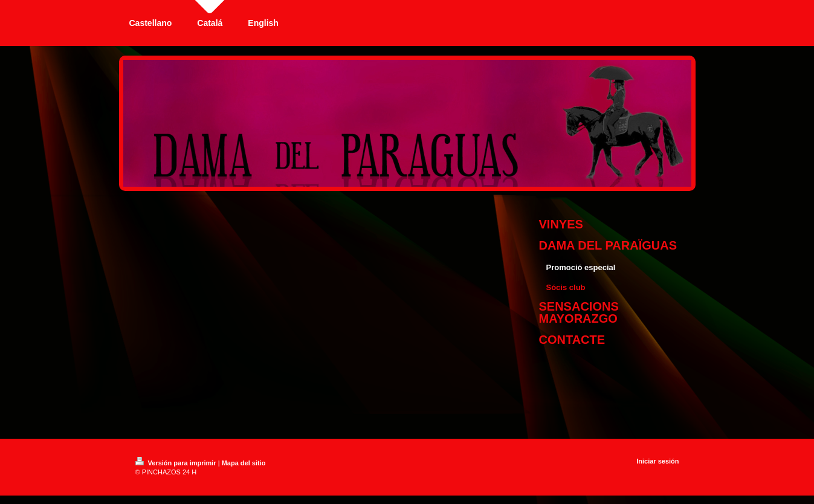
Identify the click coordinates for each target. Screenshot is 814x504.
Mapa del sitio (244, 463)
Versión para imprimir (177, 463)
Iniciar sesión (657, 461)
